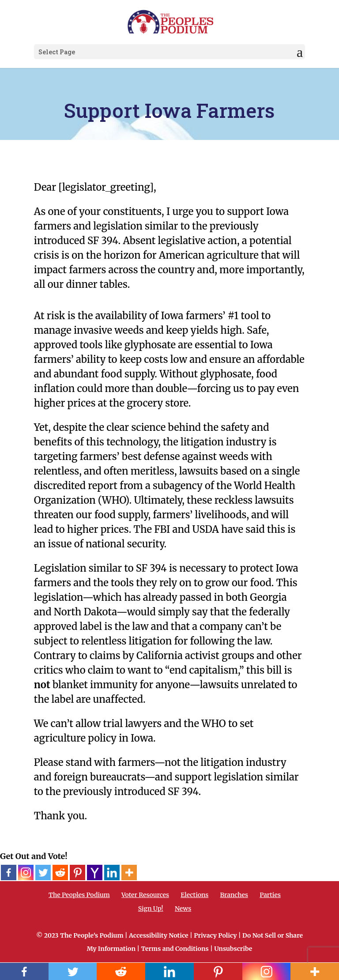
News (183, 908)
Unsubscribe (233, 949)
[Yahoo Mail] (95, 873)
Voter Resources (145, 895)
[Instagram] (26, 873)
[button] (300, 52)
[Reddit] (60, 873)
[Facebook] (9, 873)
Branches (234, 895)
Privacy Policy (215, 935)
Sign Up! (151, 908)
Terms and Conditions (175, 949)
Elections (194, 895)
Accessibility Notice (159, 935)
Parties (270, 895)
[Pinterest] (77, 873)
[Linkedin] (112, 873)
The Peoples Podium (79, 895)
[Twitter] (43, 873)
